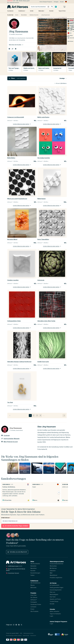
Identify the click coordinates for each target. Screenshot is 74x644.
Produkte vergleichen (56, 578)
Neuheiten (34, 568)
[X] (21, 625)
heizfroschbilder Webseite (13, 49)
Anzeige (63, 78)
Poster (32, 609)
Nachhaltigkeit (54, 595)
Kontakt (62, 2)
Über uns (52, 592)
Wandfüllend (53, 575)
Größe (31, 11)
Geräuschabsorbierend (56, 564)
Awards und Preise (55, 599)
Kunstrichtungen (35, 573)
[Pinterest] (16, 625)
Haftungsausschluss (28, 633)
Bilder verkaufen (55, 611)
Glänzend (53, 571)
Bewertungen (14, 566)
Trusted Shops (54, 601)
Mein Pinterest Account (16, 49)
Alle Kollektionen (35, 583)
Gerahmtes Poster (36, 604)
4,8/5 (11, 1)
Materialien (41, 11)
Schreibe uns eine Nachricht (17, 552)
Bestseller (33, 566)
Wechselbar (53, 566)
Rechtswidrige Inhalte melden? (14, 636)
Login (51, 616)
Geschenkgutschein (56, 590)
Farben (33, 575)
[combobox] (38, 7)
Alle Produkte (34, 611)
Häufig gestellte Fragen (57, 588)
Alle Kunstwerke (35, 564)
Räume (33, 585)
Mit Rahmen (53, 568)
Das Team (53, 597)
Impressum (33, 636)
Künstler (51, 11)
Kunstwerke (10, 11)
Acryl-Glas (33, 595)
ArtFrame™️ (34, 600)
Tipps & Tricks (62, 11)
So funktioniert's (55, 585)
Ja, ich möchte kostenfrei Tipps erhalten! (15, 526)
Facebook (10, 49)
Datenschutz (26, 636)
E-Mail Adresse (6, 518)
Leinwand (33, 607)
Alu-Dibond (34, 597)
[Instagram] (14, 625)
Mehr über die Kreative (16, 45)
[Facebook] (19, 625)
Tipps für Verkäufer (55, 614)
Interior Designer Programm (46, 2)
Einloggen (56, 2)
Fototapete (34, 602)
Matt (51, 573)
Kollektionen (22, 11)
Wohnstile (33, 588)
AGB (21, 633)
